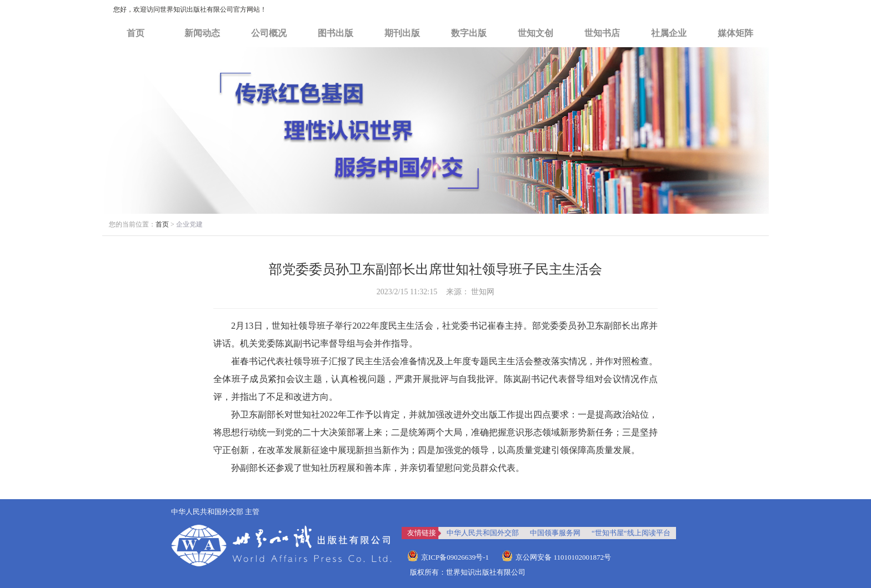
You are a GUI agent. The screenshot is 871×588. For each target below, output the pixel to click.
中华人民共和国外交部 (483, 533)
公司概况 (269, 33)
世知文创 (535, 33)
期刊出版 (402, 33)
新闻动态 (202, 33)
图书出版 (336, 33)
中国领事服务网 (555, 533)
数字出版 (469, 33)
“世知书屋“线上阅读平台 (631, 533)
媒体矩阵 (735, 33)
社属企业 (669, 33)
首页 (136, 33)
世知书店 (602, 33)
